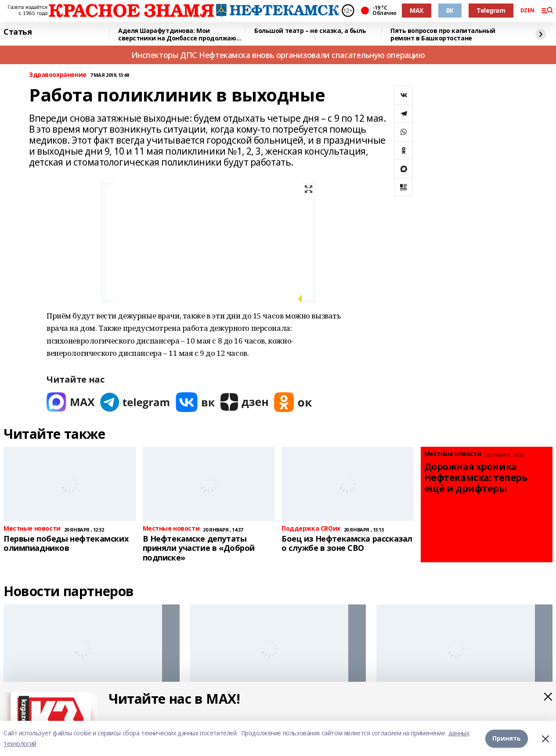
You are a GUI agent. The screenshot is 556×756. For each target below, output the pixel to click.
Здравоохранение (58, 75)
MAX (417, 10)
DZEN (527, 11)
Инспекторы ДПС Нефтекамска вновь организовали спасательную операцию (278, 55)
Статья (18, 32)
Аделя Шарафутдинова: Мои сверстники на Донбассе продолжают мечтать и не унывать (179, 34)
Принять (507, 738)
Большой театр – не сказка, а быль (310, 31)
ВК (450, 10)
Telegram (491, 10)
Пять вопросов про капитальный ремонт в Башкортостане (443, 34)
